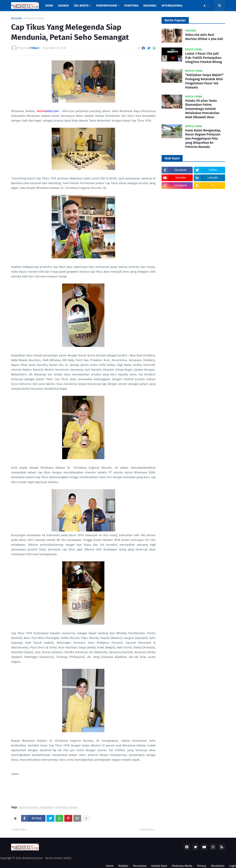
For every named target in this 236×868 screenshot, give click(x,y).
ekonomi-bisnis (34, 18)
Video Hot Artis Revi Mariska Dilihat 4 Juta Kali (204, 37)
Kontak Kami (159, 866)
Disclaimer (218, 866)
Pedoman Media (182, 866)
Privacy (202, 866)
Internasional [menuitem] (172, 6)
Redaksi (123, 866)
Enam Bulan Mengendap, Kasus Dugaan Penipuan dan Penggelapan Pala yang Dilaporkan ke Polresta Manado (203, 139)
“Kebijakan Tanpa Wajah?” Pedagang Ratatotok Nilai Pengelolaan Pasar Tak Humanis (205, 81)
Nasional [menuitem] (150, 6)
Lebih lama (147, 829)
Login (233, 866)
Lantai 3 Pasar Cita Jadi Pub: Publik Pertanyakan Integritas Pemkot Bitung (204, 58)
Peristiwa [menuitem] (131, 6)
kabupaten (46, 808)
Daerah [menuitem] (63, 6)
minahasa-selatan (66, 808)
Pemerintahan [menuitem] (106, 6)
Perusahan (140, 866)
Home (110, 866)
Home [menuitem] (49, 6)
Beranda (16, 18)
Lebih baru (20, 829)
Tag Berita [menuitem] (81, 6)
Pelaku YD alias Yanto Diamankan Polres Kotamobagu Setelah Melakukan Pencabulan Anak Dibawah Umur (202, 109)
